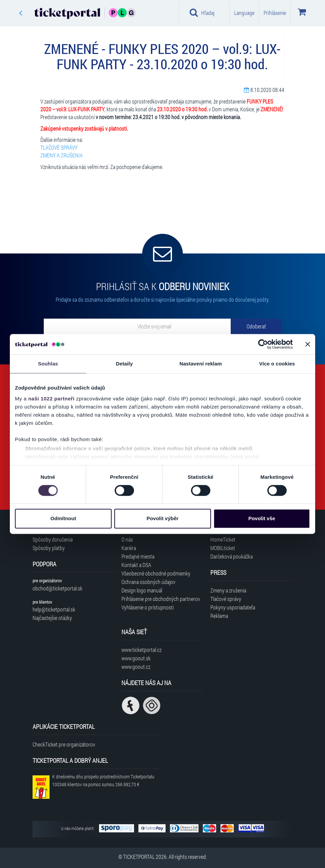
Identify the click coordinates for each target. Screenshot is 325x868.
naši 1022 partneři (51, 399)
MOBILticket (223, 548)
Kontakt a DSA (136, 565)
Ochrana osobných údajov (148, 582)
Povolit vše (262, 519)
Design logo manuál (142, 590)
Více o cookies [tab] (277, 364)
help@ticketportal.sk (54, 609)
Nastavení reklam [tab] (201, 364)
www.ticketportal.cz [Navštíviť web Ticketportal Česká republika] (141, 650)
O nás (127, 539)
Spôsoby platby (49, 548)
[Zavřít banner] (308, 344)
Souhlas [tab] (48, 364)
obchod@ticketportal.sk (58, 588)
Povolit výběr (162, 519)
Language (244, 13)
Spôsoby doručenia (53, 539)
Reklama (219, 616)
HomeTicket (223, 539)
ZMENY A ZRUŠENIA (62, 155)
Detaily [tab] (125, 364)
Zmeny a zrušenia (228, 590)
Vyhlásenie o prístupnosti (148, 607)
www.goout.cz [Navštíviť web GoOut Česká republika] (136, 667)
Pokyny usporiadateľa (233, 607)
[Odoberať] (256, 326)
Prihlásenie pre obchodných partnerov (161, 599)
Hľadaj (202, 13)
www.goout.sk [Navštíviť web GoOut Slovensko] (136, 658)
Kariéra (129, 548)
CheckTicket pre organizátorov (64, 744)
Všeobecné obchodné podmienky (156, 573)
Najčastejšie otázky (52, 618)
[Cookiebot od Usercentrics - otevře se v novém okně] (263, 344)
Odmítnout (63, 519)
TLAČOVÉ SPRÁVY (59, 147)
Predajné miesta (138, 556)
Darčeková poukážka (232, 556)
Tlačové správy (226, 599)
